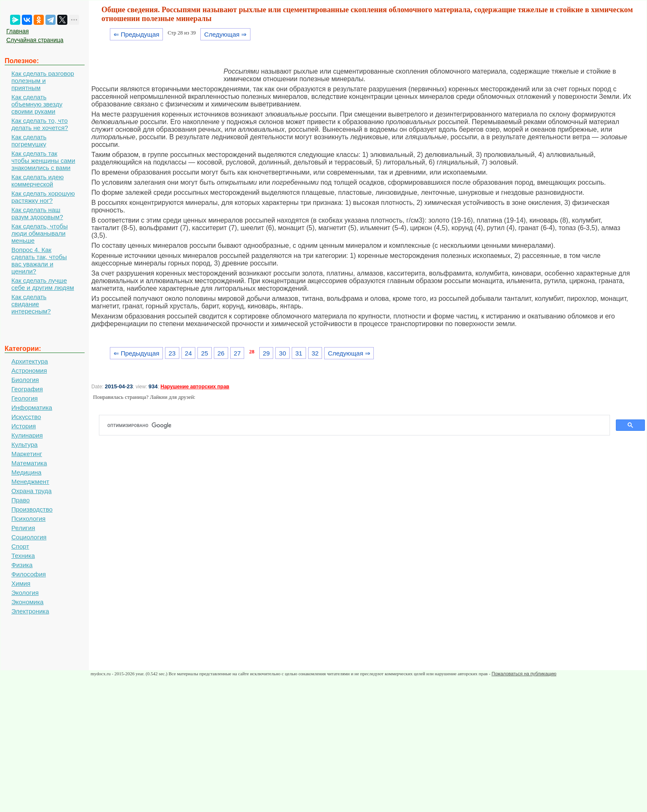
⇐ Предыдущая (137, 34)
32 (315, 353)
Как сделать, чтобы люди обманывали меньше (40, 233)
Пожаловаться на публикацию (524, 674)
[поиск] (358, 425)
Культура (24, 444)
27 (237, 353)
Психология (28, 519)
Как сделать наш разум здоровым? (37, 213)
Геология (25, 398)
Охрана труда (32, 491)
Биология (25, 380)
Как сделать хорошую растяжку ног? (43, 197)
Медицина (26, 472)
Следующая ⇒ (225, 34)
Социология (29, 537)
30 (283, 353)
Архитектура (30, 361)
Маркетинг (27, 454)
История (24, 426)
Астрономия (29, 370)
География (27, 389)
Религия (23, 528)
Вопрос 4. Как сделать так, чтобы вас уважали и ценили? (39, 260)
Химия (21, 583)
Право (21, 500)
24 (188, 353)
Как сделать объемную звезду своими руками (37, 104)
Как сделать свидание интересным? (31, 304)
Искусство (26, 417)
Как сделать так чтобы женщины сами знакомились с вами (43, 161)
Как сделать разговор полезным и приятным (43, 81)
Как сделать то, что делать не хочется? (40, 124)
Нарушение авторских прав (195, 387)
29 (266, 353)
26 (221, 353)
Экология (25, 593)
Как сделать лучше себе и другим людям (43, 284)
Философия (29, 574)
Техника (23, 556)
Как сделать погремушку (29, 141)
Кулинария (27, 435)
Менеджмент (30, 482)
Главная (17, 31)
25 (205, 353)
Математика (29, 463)
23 (172, 353)
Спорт (20, 546)
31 (299, 353)
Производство (32, 509)
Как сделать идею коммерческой (37, 180)
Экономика (27, 602)
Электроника (30, 611)
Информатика (32, 407)
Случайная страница (35, 40)
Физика (22, 565)
